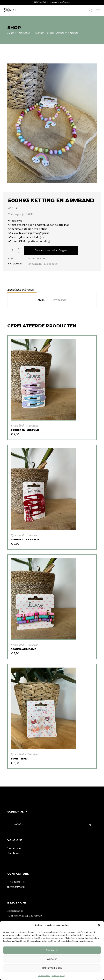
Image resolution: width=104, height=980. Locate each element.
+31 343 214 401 (17, 882)
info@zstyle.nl (16, 887)
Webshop (44, 2)
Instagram (14, 848)
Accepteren (52, 950)
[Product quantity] (12, 250)
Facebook (13, 853)
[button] (99, 925)
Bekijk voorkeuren (52, 968)
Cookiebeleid (44, 976)
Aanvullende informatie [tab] (21, 290)
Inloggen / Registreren (60, 2)
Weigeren (52, 959)
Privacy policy (58, 976)
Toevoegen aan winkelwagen (51, 250)
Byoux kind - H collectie (43, 264)
